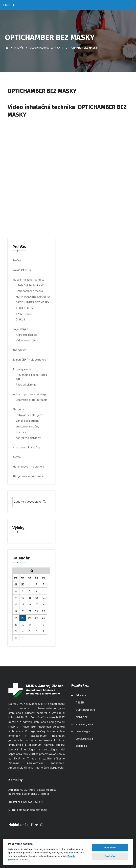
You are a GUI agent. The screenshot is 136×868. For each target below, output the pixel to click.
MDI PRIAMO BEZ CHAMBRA (33, 297)
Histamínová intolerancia (28, 467)
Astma (17, 457)
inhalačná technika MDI (30, 285)
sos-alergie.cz (85, 724)
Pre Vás (19, 48)
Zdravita (82, 695)
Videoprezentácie (27, 341)
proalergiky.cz (85, 739)
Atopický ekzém (22, 369)
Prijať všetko (110, 848)
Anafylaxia (19, 350)
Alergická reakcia (27, 335)
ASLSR (80, 703)
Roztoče (21, 432)
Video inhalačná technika (45, 48)
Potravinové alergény (29, 415)
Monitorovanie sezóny (26, 447)
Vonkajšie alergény (28, 421)
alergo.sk (81, 746)
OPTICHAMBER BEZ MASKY (33, 302)
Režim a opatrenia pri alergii (30, 394)
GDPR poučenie (86, 710)
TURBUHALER (24, 308)
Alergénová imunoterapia (28, 476)
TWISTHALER (24, 314)
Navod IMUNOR (22, 270)
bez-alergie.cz (85, 731)
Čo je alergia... (21, 329)
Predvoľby (110, 856)
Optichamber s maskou (30, 291)
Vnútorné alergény (28, 427)
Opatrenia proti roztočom (32, 400)
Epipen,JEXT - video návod (29, 360)
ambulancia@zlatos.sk (33, 810)
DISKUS (20, 320)
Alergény (18, 409)
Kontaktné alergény (28, 438)
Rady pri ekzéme (26, 385)
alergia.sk (82, 717)
